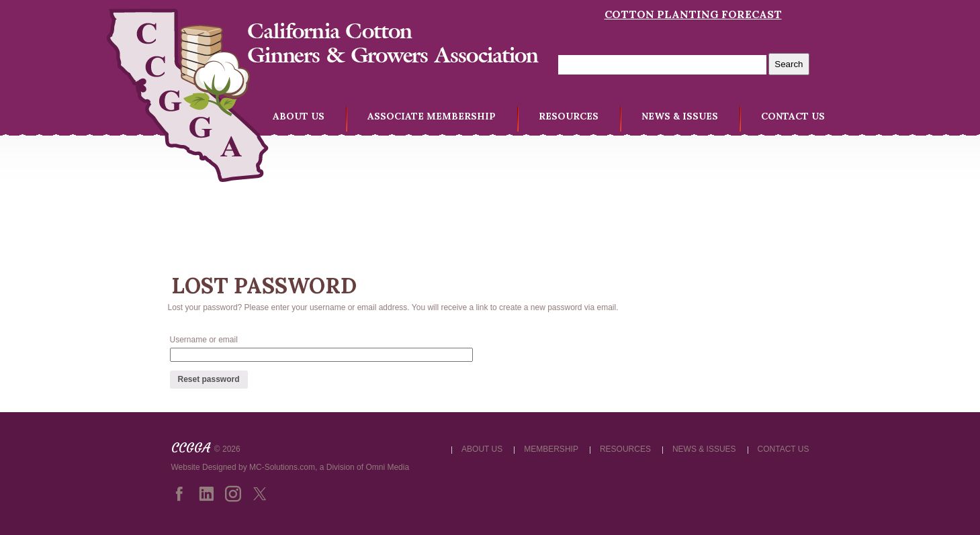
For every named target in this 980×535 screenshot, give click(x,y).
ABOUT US (299, 116)
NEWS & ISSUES (680, 116)
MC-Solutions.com (282, 467)
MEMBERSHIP (551, 449)
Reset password (209, 379)
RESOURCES (569, 116)
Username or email (204, 340)
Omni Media (387, 467)
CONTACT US (793, 116)
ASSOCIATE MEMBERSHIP (432, 116)
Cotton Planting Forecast (693, 14)
